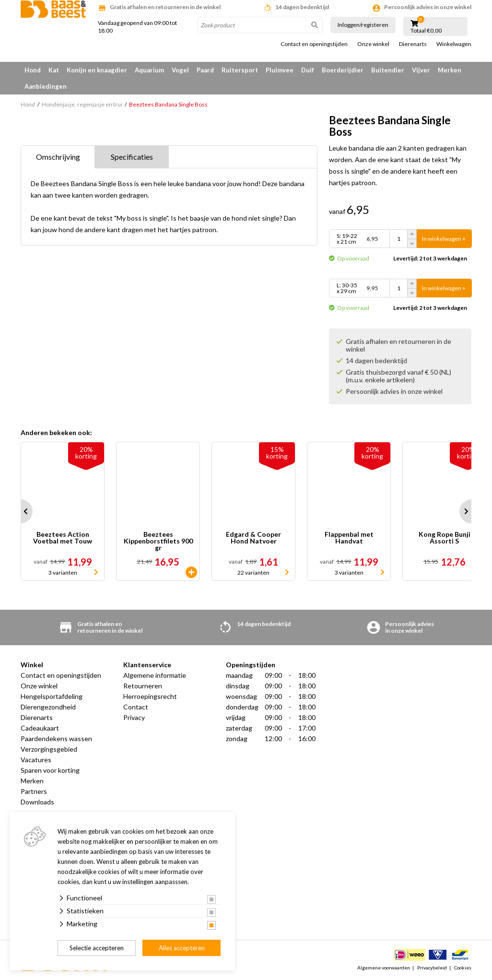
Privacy (134, 717)
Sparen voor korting (50, 770)
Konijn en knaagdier (97, 70)
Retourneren (143, 686)
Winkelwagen (454, 44)
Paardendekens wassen (56, 738)
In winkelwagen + (444, 239)
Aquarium (149, 70)
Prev (21, 511)
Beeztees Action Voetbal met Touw (63, 538)
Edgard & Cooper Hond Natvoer (253, 538)
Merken (450, 70)
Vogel (180, 70)
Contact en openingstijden (314, 44)
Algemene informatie (155, 675)
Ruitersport (240, 70)
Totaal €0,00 (426, 31)
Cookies (463, 968)
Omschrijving (58, 157)
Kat (54, 70)
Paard (205, 70)
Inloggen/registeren (363, 25)
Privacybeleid (432, 968)
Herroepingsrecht (150, 696)
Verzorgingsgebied (49, 749)
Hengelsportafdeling (52, 696)
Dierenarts (413, 44)
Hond (33, 70)
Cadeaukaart (40, 728)
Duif (308, 70)
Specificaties (132, 157)
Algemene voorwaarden (384, 968)
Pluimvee (280, 70)
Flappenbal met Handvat (349, 538)
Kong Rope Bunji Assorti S (445, 538)
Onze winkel (373, 44)
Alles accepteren (182, 948)
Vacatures (36, 760)
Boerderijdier (343, 70)
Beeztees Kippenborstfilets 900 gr (158, 541)
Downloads (37, 802)
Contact (136, 707)
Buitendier (388, 70)
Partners (34, 791)
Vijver (421, 70)
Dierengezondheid (48, 707)
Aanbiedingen (46, 86)
